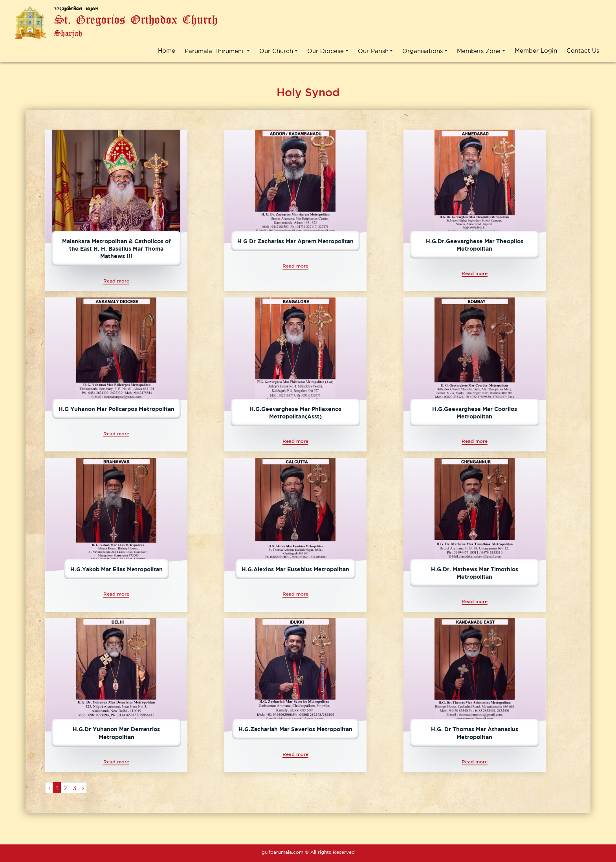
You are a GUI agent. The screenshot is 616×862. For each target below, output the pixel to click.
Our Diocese (325, 50)
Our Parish (373, 50)
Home (167, 50)
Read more (116, 281)
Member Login (536, 50)
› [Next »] (83, 788)
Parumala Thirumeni (215, 50)
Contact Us (583, 50)
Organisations (423, 50)
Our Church (276, 50)
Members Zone (479, 50)
